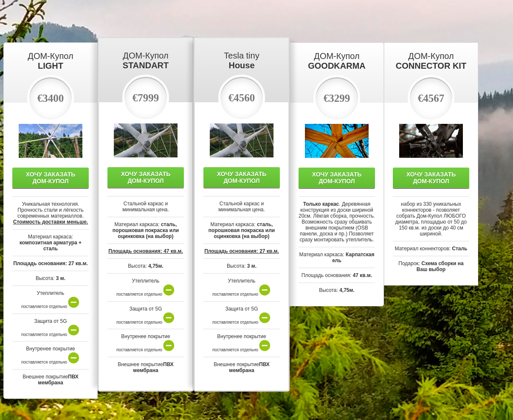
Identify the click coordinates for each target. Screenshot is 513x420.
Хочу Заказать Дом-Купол (51, 178)
